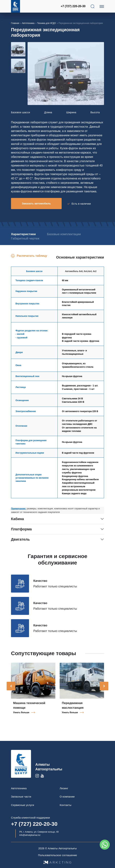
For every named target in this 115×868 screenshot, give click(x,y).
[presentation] (11, 686)
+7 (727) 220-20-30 (74, 6)
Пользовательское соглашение (57, 855)
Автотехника (28, 23)
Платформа (21, 529)
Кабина (17, 518)
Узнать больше (21, 712)
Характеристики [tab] (23, 234)
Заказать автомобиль (36, 203)
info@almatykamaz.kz (30, 835)
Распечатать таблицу (32, 255)
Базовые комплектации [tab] (65, 234)
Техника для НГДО (47, 23)
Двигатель (20, 539)
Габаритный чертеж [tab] (25, 238)
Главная (15, 23)
